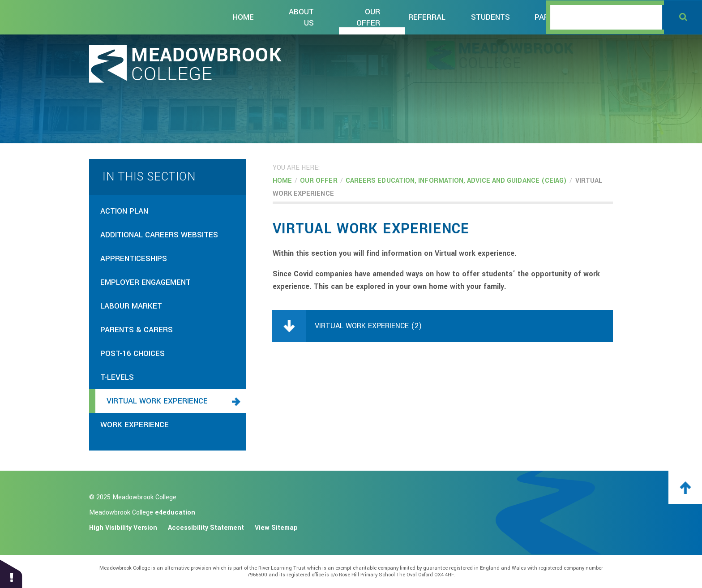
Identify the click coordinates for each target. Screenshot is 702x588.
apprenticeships (134, 259)
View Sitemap (276, 528)
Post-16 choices (133, 354)
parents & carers (137, 330)
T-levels (117, 377)
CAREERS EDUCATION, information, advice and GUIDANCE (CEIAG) (456, 181)
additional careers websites (159, 235)
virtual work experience (157, 401)
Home (282, 181)
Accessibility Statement (206, 528)
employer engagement (146, 282)
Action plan (124, 211)
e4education (175, 513)
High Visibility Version (123, 528)
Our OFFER (319, 181)
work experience (135, 425)
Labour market (131, 306)
